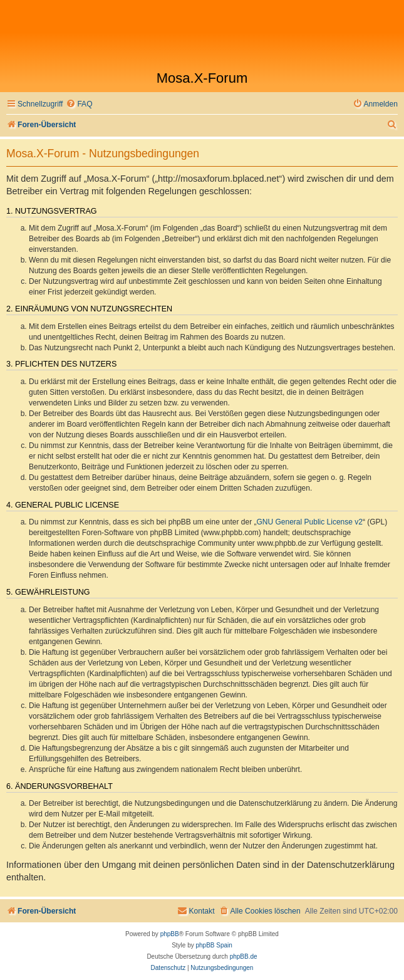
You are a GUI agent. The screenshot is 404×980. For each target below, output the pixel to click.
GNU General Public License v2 (310, 522)
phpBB (170, 934)
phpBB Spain (214, 945)
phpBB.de (244, 957)
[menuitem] (79, 104)
